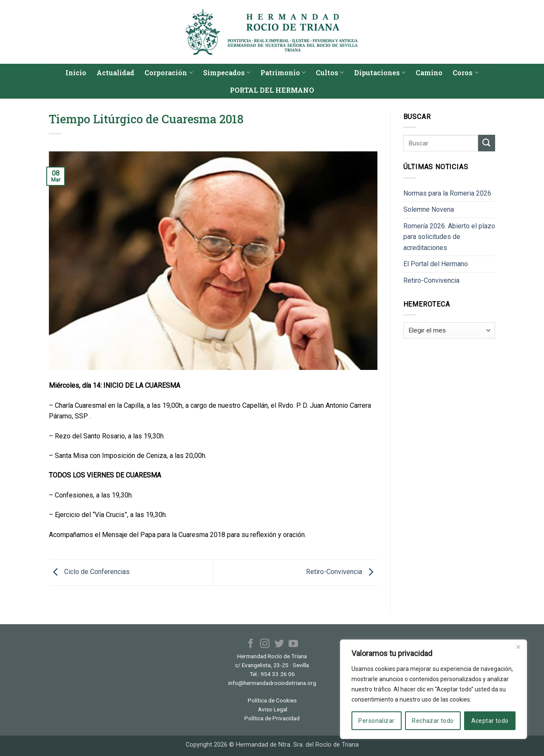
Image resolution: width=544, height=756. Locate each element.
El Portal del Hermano (436, 264)
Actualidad (115, 72)
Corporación (169, 72)
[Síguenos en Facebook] (251, 644)
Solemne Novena (429, 209)
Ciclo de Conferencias (89, 572)
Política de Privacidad (272, 718)
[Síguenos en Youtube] (293, 644)
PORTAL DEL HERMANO (272, 90)
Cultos (330, 72)
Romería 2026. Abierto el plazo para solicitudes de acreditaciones (449, 237)
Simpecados (227, 72)
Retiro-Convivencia (342, 572)
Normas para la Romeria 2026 (447, 193)
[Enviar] (487, 143)
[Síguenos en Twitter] (279, 644)
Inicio (76, 72)
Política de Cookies (272, 700)
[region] (433, 689)
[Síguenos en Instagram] (265, 644)
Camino (429, 72)
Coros (465, 72)
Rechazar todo (433, 721)
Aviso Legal (273, 709)
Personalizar (376, 721)
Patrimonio (283, 72)
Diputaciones (380, 72)
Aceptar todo (490, 721)
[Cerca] (518, 647)
